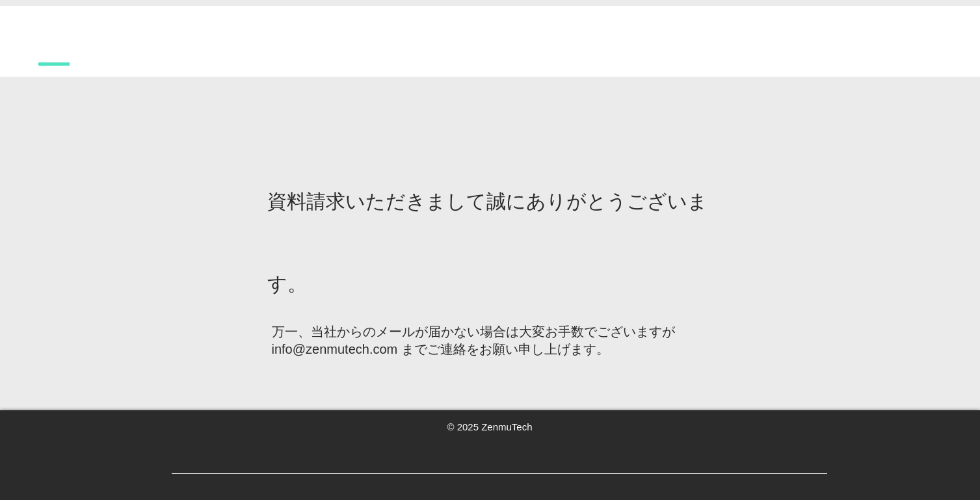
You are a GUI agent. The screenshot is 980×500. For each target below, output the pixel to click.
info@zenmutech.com (335, 349)
